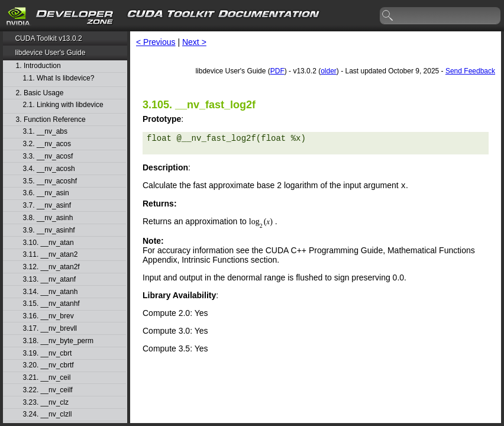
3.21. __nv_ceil (47, 378)
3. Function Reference (51, 120)
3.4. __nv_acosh (49, 169)
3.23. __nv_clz (46, 403)
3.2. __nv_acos (47, 144)
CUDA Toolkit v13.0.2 (48, 38)
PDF (277, 71)
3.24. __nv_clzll (48, 414)
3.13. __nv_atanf (49, 280)
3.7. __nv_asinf (47, 206)
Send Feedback (470, 71)
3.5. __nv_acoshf (50, 181)
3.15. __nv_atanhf (51, 304)
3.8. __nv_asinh (48, 218)
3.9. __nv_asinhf (49, 230)
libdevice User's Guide (50, 53)
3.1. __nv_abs (45, 132)
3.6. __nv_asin (46, 193)
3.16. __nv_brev (49, 316)
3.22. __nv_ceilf (48, 390)
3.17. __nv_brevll (50, 329)
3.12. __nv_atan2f (51, 267)
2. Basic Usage (40, 93)
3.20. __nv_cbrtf (49, 365)
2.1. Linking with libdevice (63, 105)
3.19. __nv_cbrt (48, 354)
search (388, 16)
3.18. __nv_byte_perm (58, 341)
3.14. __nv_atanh (51, 292)
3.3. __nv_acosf (48, 156)
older (329, 71)
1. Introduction (38, 66)
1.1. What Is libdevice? (59, 78)
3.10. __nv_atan (49, 243)
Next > (194, 42)
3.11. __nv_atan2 (51, 255)
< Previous (156, 42)
